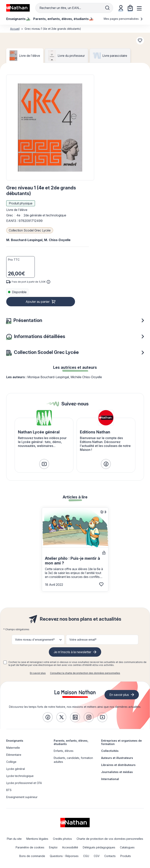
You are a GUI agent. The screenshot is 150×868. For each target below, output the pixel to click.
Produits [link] (126, 856)
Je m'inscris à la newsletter (72, 652)
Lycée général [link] (16, 769)
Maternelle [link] (13, 748)
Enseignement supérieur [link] (22, 797)
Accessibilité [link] (70, 847)
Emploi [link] (53, 847)
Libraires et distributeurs (118, 765)
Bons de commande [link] (32, 856)
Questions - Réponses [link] (64, 856)
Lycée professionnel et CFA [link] (24, 783)
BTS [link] (9, 790)
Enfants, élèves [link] (64, 751)
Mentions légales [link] (37, 839)
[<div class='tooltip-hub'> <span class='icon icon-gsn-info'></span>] (48, 282)
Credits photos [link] (62, 839)
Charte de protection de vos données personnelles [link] (110, 839)
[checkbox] (5, 662)
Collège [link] (11, 762)
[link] (44, 464)
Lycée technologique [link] (20, 776)
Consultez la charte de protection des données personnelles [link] (85, 673)
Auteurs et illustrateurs (117, 758)
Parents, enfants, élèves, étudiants (71, 742)
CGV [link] (97, 856)
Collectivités (110, 751)
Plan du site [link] (14, 839)
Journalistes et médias (117, 772)
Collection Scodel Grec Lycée (30, 230)
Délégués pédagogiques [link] (99, 847)
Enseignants (15, 741)
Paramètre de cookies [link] (30, 847)
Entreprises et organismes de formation (121, 742)
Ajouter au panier (38, 302)
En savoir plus (38, 673)
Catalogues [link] (127, 847)
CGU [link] (86, 856)
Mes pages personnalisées (123, 19)
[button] (50, 127)
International (110, 779)
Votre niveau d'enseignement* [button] (35, 640)
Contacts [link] (110, 856)
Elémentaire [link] (14, 755)
